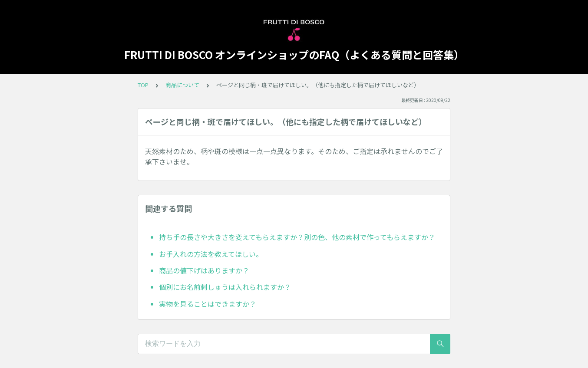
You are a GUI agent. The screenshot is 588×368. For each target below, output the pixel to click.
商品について (182, 85)
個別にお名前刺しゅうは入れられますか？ (225, 287)
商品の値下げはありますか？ (204, 270)
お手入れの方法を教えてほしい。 (211, 254)
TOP (143, 85)
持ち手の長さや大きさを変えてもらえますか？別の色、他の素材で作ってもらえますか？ (297, 237)
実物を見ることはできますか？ (208, 304)
